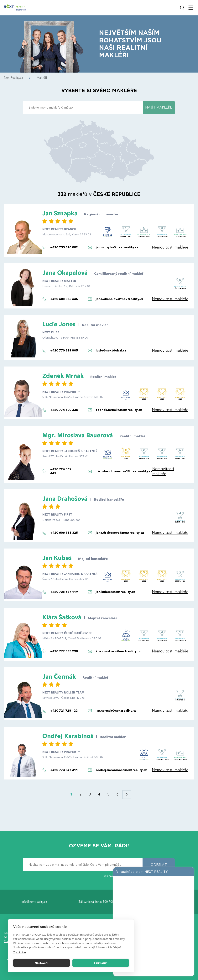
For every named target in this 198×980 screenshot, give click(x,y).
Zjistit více (20, 952)
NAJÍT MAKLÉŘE (159, 107)
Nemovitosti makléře (170, 247)
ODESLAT (159, 865)
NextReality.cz (13, 78)
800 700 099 (111, 902)
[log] (154, 921)
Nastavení (42, 963)
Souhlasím (101, 963)
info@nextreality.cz (34, 902)
